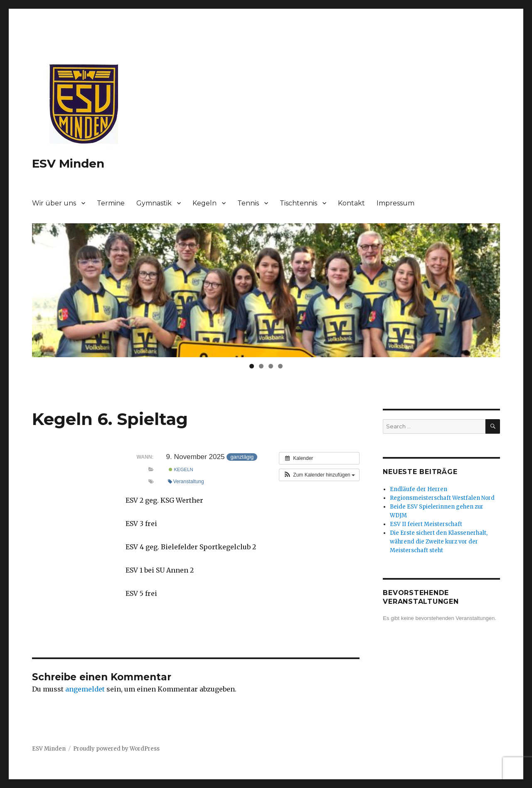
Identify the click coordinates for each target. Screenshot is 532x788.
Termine (111, 203)
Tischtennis (298, 203)
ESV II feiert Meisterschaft (426, 524)
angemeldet (85, 689)
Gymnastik (154, 203)
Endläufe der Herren (419, 489)
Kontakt (351, 203)
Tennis (248, 203)
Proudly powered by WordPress (116, 749)
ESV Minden (68, 163)
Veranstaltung (186, 482)
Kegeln (204, 203)
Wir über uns (54, 203)
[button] (319, 475)
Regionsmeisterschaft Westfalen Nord (442, 498)
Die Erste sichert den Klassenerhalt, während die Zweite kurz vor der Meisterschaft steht (439, 542)
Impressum (395, 203)
